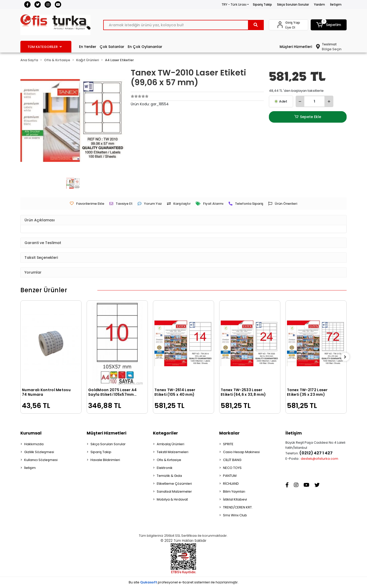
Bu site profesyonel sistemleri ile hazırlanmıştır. (184, 582)
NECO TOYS (232, 468)
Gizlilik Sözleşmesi (39, 452)
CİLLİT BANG (232, 460)
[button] (329, 25)
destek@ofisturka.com (319, 459)
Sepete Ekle (308, 117)
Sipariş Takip (262, 4)
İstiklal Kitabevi (235, 499)
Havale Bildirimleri (105, 460)
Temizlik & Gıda (169, 476)
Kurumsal (31, 433)
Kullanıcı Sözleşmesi (41, 460)
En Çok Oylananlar (145, 47)
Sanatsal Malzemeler (174, 491)
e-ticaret (186, 582)
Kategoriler (165, 433)
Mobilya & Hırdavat (172, 499)
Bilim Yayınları (234, 491)
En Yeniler (88, 47)
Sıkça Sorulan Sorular (293, 4)
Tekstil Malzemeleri (173, 452)
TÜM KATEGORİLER (45, 47)
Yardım (319, 4)
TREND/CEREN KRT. (238, 507)
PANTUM (230, 476)
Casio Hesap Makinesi (241, 452)
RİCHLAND (231, 484)
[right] (347, 357)
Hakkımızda (34, 444)
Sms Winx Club (235, 515)
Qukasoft (149, 582)
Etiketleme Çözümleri (174, 484)
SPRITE (228, 444)
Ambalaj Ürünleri (171, 444)
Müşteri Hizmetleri (296, 47)
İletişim (336, 4)
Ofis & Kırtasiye (169, 460)
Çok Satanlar (112, 47)
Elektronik (165, 468)
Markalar (229, 433)
